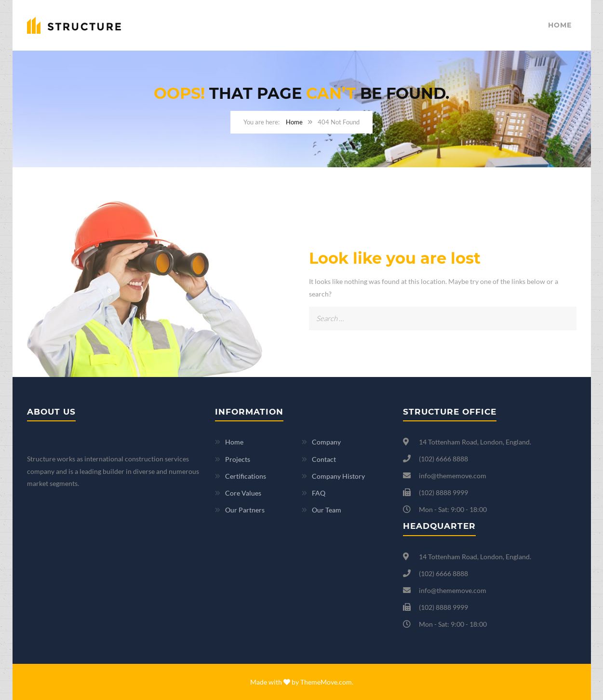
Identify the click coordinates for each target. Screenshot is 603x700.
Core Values (243, 493)
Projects (238, 459)
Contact (324, 459)
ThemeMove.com (326, 682)
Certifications (246, 476)
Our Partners (245, 510)
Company (326, 442)
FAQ (319, 493)
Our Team (327, 510)
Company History (338, 476)
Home (560, 25)
